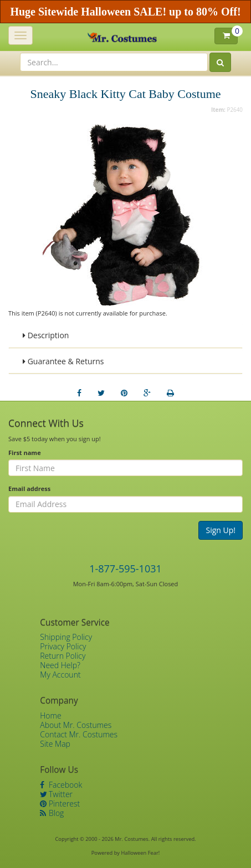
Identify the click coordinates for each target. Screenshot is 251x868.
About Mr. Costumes (76, 725)
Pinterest (60, 804)
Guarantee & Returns (63, 361)
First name (25, 453)
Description (46, 335)
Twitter (56, 794)
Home (50, 715)
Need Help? (60, 665)
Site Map (55, 744)
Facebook (61, 785)
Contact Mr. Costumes (79, 734)
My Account (60, 675)
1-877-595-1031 (126, 569)
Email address (29, 489)
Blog (52, 813)
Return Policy (63, 656)
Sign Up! (221, 530)
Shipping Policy (66, 637)
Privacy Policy (63, 646)
